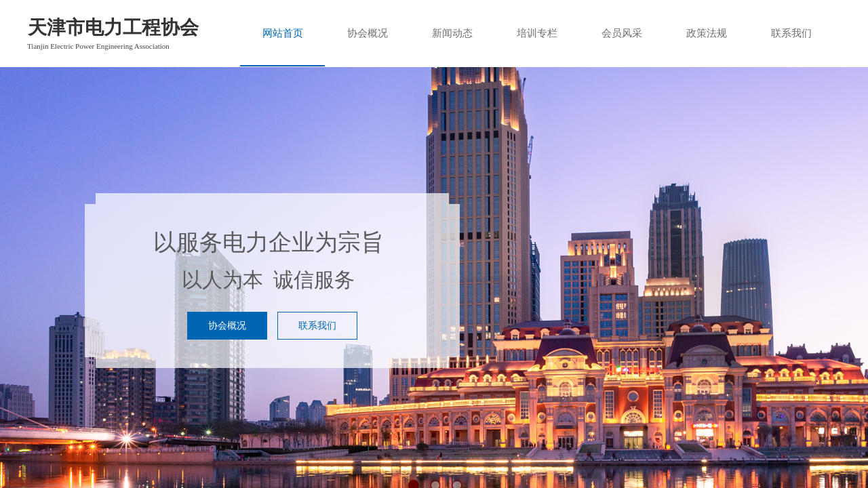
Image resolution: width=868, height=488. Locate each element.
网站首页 (283, 33)
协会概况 (368, 33)
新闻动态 (452, 33)
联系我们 (791, 33)
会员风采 (622, 33)
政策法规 (707, 33)
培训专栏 (537, 33)
